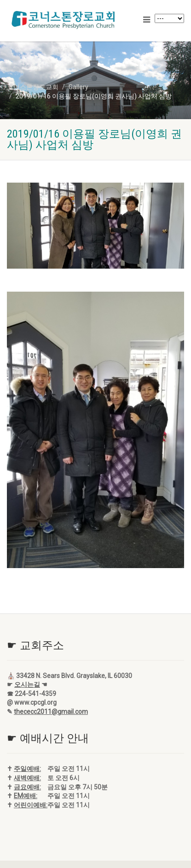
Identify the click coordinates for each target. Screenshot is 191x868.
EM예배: (26, 796)
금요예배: (27, 787)
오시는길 (27, 684)
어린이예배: (31, 805)
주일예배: (27, 769)
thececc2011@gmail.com (51, 712)
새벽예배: (27, 778)
